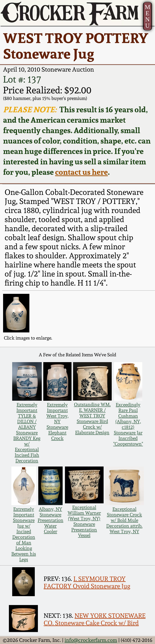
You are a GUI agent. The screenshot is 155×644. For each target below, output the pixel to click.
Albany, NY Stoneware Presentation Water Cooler (51, 520)
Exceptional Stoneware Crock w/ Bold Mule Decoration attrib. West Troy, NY (124, 520)
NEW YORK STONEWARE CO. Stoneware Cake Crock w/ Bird (95, 619)
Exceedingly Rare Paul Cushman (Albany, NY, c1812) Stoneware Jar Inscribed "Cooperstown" (128, 424)
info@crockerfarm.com (91, 640)
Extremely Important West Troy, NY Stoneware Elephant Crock (57, 421)
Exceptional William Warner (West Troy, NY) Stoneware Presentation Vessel (84, 521)
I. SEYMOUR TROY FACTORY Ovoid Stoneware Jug (87, 582)
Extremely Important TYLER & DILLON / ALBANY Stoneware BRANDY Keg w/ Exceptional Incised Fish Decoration (27, 433)
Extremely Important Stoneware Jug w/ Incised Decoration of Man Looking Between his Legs (24, 534)
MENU (148, 16)
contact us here (81, 172)
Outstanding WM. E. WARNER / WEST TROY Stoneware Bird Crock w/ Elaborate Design (92, 418)
